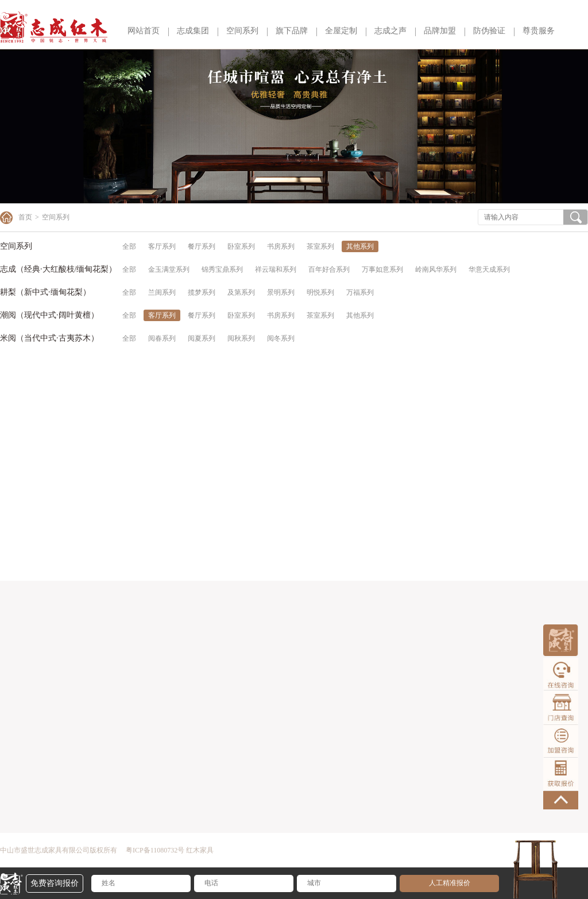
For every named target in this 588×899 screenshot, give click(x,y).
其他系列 (360, 246)
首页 (25, 217)
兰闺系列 (162, 292)
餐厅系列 (202, 246)
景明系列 (281, 292)
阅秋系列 (241, 338)
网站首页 (144, 31)
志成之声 (390, 31)
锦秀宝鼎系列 (222, 269)
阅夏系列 (202, 338)
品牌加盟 (440, 31)
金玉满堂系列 (169, 269)
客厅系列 (162, 246)
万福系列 (360, 292)
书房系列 (281, 246)
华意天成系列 (489, 269)
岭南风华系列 (436, 269)
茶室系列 (320, 246)
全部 (129, 246)
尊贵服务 (539, 31)
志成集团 (193, 31)
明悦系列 (320, 292)
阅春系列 (162, 338)
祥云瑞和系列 (276, 269)
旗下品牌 (292, 31)
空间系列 (242, 31)
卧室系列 (241, 246)
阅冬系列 (281, 338)
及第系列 (241, 292)
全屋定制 (341, 31)
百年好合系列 (329, 269)
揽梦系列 (202, 292)
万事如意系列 (382, 269)
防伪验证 (489, 31)
